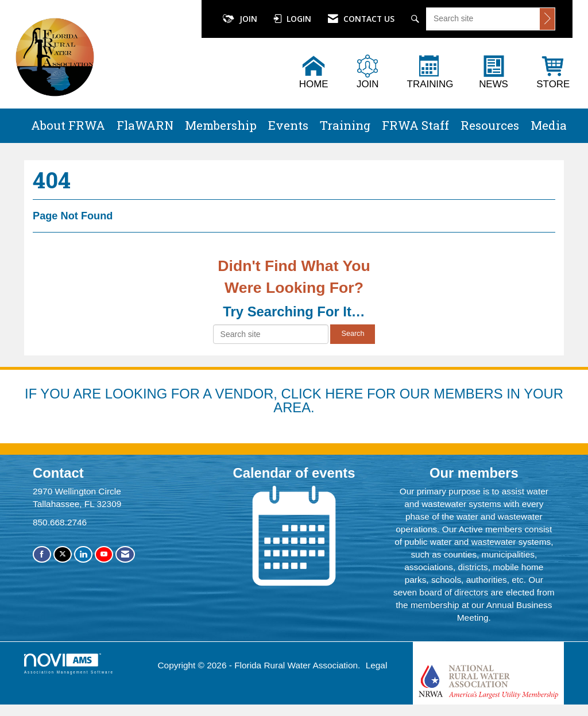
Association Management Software (69, 663)
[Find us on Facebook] (42, 554)
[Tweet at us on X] (63, 554)
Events (288, 125)
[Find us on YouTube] (104, 554)
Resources (490, 125)
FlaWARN (145, 125)
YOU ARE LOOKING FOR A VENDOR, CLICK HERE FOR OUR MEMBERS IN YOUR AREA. (302, 400)
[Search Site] (417, 19)
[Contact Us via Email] (125, 554)
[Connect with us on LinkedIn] (83, 554)
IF (32, 394)
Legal (377, 665)
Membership (221, 125)
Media (549, 125)
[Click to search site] (547, 19)
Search (353, 334)
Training (345, 125)
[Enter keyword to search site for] (483, 18)
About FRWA (68, 125)
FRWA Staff (415, 125)
